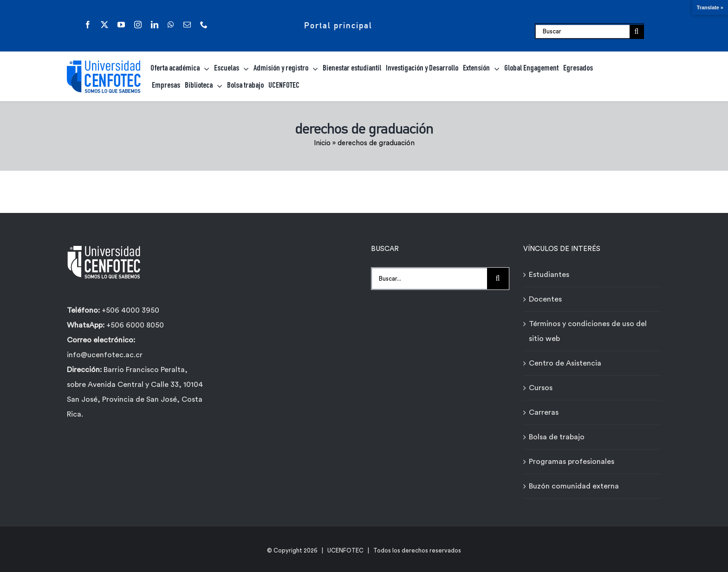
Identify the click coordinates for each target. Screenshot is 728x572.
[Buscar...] (429, 279)
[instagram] (138, 25)
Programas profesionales (572, 462)
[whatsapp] (171, 25)
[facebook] (88, 25)
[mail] (187, 25)
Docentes (545, 299)
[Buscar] (582, 32)
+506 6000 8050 (134, 325)
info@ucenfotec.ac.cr (105, 355)
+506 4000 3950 (130, 310)
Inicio (322, 143)
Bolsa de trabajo (557, 437)
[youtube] (121, 25)
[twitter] (104, 25)
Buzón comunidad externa (574, 486)
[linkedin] (155, 25)
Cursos (541, 388)
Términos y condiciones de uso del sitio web (588, 331)
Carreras (544, 412)
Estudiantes (549, 275)
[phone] (204, 25)
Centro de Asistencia (565, 363)
